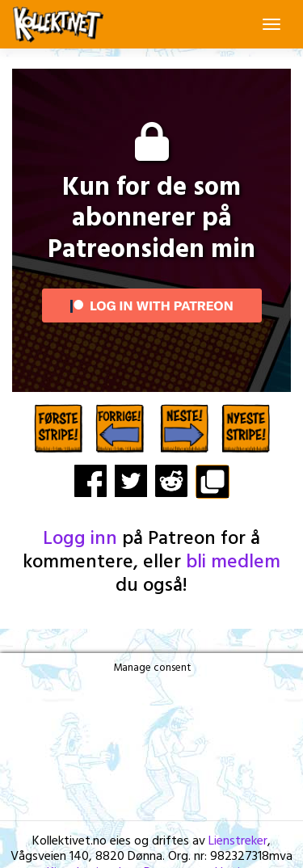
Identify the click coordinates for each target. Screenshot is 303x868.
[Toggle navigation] (271, 24)
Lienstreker (238, 841)
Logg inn (80, 539)
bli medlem (233, 563)
